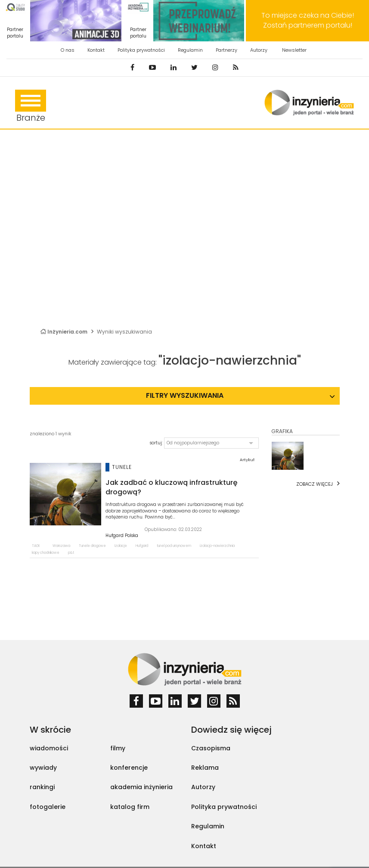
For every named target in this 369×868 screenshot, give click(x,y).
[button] (211, 443)
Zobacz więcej (315, 484)
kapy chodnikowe (46, 553)
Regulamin (190, 50)
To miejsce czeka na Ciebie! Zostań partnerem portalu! (308, 20)
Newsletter (294, 50)
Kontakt (96, 50)
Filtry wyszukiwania (185, 395)
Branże (31, 107)
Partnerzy (226, 50)
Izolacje (121, 546)
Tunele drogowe (92, 546)
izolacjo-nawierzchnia (217, 546)
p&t (71, 553)
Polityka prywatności (141, 50)
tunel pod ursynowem (174, 546)
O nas (68, 50)
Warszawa (61, 546)
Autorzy (259, 50)
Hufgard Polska (122, 536)
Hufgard (142, 546)
